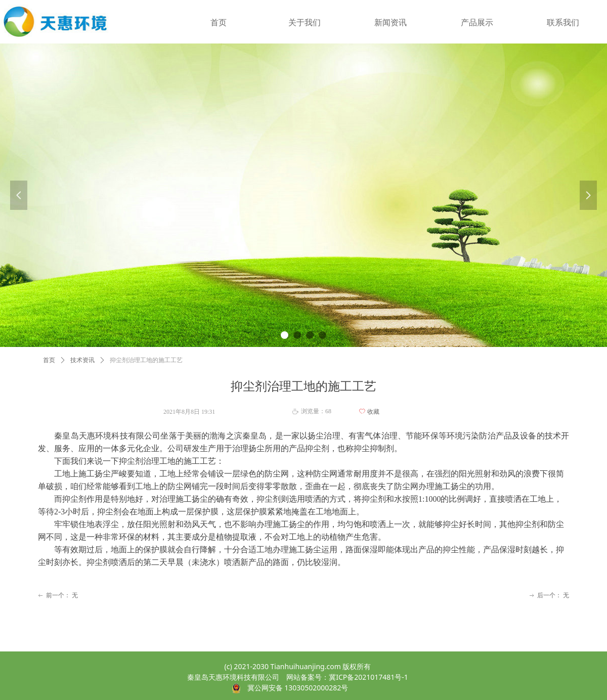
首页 (49, 360)
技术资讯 (82, 360)
